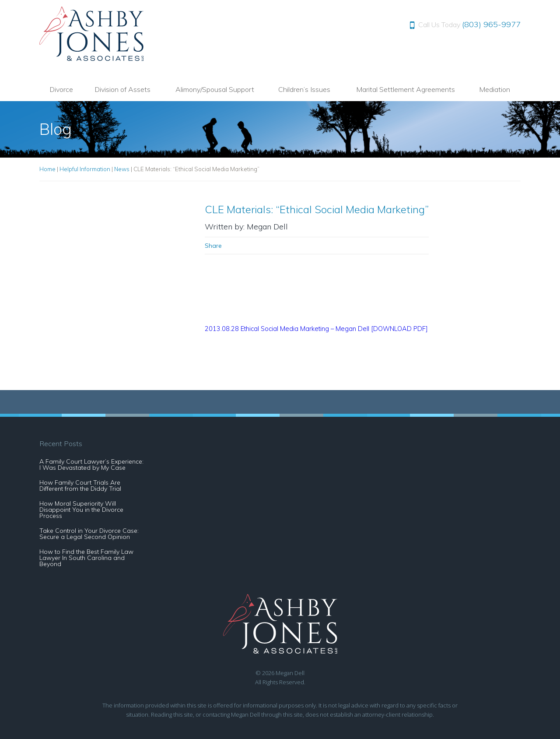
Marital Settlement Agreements (406, 89)
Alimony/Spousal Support (215, 89)
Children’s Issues (304, 89)
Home (47, 169)
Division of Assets (122, 89)
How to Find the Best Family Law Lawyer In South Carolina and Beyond (86, 558)
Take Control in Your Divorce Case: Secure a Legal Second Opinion (89, 534)
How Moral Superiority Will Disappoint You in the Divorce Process (81, 510)
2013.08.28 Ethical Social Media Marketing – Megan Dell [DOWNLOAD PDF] (316, 329)
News (122, 169)
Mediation (495, 89)
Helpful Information (85, 169)
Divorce (61, 89)
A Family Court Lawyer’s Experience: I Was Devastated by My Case (91, 465)
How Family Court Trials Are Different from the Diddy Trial (80, 486)
